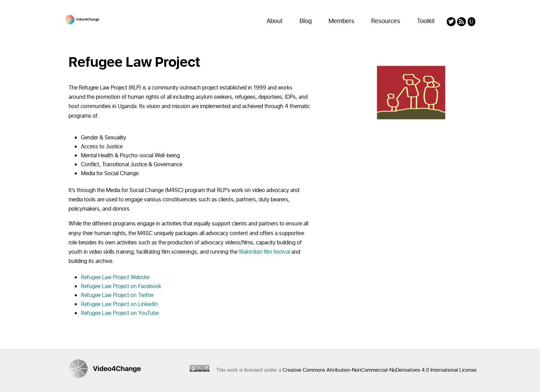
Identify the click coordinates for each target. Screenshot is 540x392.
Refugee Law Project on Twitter (117, 295)
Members (341, 21)
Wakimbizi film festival (264, 252)
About (275, 21)
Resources (386, 21)
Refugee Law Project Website (115, 277)
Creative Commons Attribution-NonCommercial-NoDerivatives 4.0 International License (380, 370)
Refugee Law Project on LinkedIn (120, 304)
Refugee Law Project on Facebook (121, 286)
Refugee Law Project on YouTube (120, 313)
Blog (306, 21)
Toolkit (426, 21)
